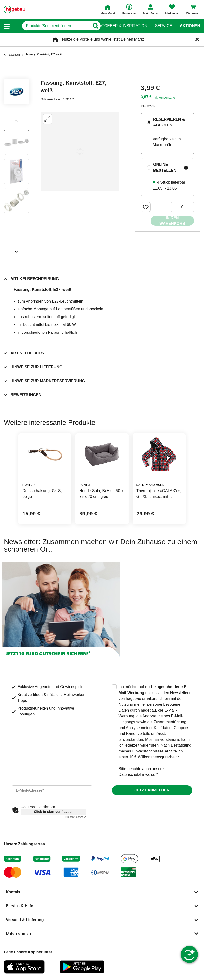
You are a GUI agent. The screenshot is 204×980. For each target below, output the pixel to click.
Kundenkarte (167, 98)
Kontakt (13, 892)
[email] (52, 790)
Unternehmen (18, 934)
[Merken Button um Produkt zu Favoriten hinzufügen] (146, 207)
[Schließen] (197, 39)
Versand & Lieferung (25, 920)
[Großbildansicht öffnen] (80, 152)
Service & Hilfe (19, 906)
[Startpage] (14, 10)
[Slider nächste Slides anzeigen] (17, 250)
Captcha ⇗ (75, 817)
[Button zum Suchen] (93, 26)
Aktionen (190, 26)
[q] (50, 26)
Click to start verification (54, 812)
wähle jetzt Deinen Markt (122, 39)
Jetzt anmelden (152, 790)
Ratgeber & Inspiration (122, 26)
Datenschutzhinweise (137, 775)
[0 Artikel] (182, 207)
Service (163, 26)
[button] (7, 26)
